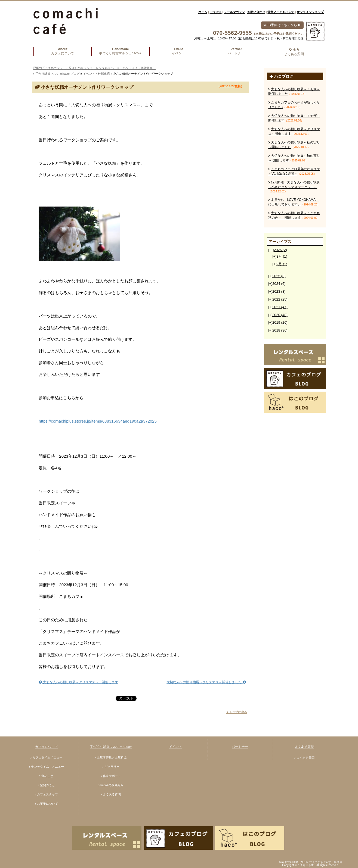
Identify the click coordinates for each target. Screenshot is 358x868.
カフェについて (47, 747)
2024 (279, 284)
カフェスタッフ (47, 794)
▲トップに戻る (237, 712)
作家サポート (112, 776)
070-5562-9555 (232, 33)
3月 (282, 256)
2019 (280, 322)
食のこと (47, 776)
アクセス (216, 12)
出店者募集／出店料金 (112, 757)
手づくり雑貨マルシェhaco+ (111, 747)
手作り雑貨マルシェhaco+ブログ (57, 74)
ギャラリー (112, 767)
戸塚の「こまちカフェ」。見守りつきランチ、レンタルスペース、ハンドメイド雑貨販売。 (94, 68)
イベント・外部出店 (96, 74)
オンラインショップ (310, 12)
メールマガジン (234, 12)
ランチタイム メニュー (47, 767)
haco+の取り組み (112, 785)
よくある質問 (112, 794)
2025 (279, 276)
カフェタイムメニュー (47, 757)
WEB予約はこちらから (282, 25)
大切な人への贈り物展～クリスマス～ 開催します (78, 682)
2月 (282, 264)
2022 (280, 299)
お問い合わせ (256, 12)
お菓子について (47, 804)
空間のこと (47, 785)
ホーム (203, 12)
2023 (279, 291)
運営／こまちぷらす (281, 12)
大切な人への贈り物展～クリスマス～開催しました (206, 682)
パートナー (240, 747)
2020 (280, 315)
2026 (280, 250)
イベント (175, 747)
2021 (280, 307)
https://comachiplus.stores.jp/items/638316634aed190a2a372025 (98, 421)
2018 (280, 330)
